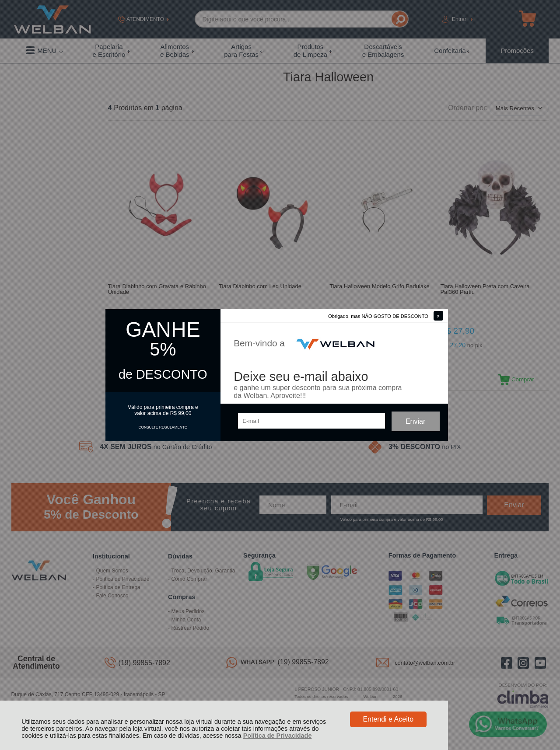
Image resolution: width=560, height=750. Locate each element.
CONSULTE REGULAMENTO (163, 427)
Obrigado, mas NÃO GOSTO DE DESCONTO (378, 316)
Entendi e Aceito (388, 719)
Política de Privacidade (278, 736)
